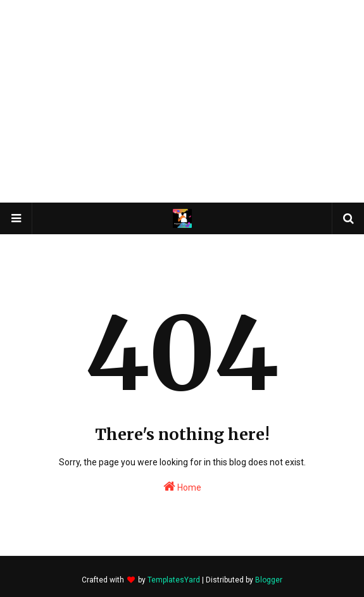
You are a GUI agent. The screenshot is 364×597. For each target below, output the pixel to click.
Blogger (269, 580)
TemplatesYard (174, 580)
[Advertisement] (182, 101)
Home (182, 486)
